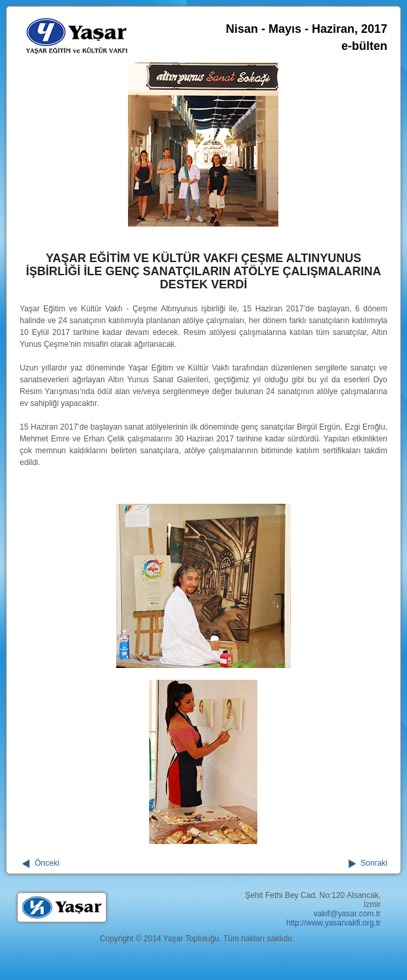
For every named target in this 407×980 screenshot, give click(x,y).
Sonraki (374, 863)
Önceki (47, 863)
